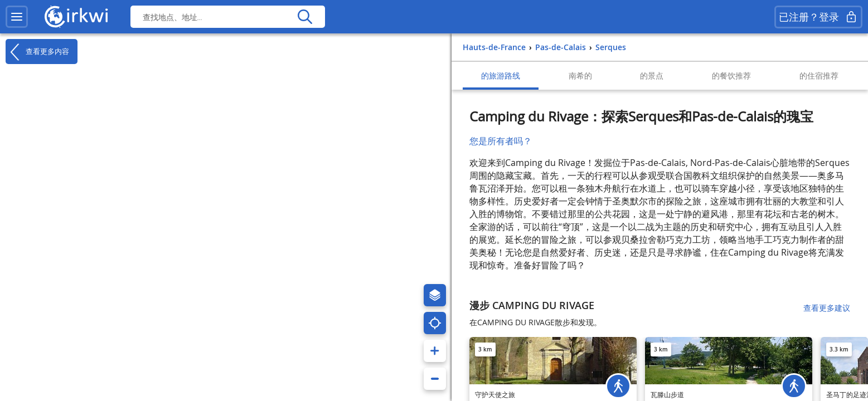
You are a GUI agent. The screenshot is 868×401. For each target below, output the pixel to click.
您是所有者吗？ (501, 141)
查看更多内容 (37, 52)
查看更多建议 (827, 308)
